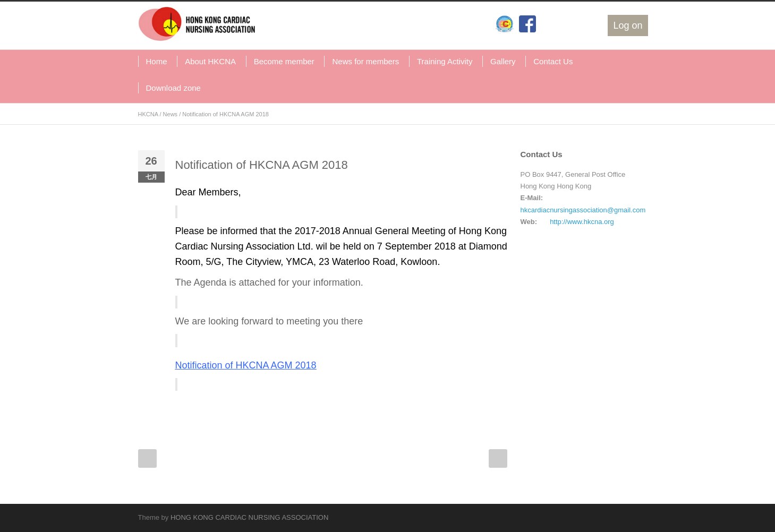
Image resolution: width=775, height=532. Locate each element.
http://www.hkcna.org (582, 222)
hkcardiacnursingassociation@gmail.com (583, 210)
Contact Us (553, 61)
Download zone (173, 88)
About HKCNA (210, 61)
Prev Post (147, 458)
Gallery (503, 61)
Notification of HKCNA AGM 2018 (262, 165)
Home (157, 61)
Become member (284, 61)
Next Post (498, 458)
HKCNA (148, 114)
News (171, 114)
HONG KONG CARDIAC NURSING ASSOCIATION (249, 517)
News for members (365, 61)
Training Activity (445, 61)
